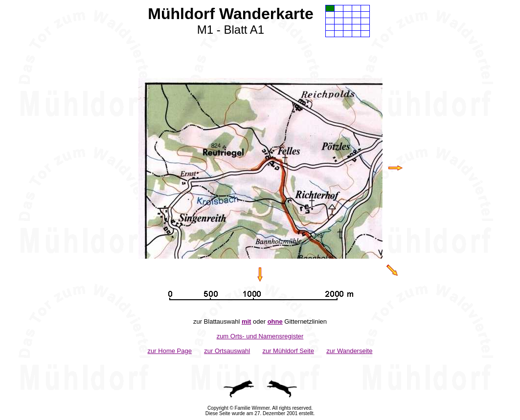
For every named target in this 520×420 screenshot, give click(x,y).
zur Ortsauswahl (227, 351)
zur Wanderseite (349, 351)
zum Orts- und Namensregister (260, 336)
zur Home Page (170, 351)
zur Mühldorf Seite (288, 351)
